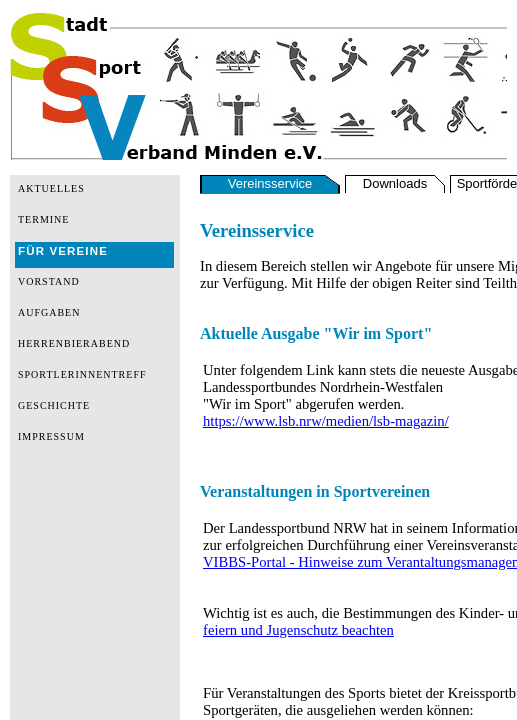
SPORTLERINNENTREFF (82, 374)
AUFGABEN (49, 312)
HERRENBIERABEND (74, 343)
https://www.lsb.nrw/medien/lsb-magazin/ (326, 421)
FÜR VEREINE (63, 251)
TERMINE (43, 219)
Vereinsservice (270, 183)
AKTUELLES (51, 188)
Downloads (395, 183)
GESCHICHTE (54, 405)
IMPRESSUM (51, 436)
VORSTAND (49, 281)
